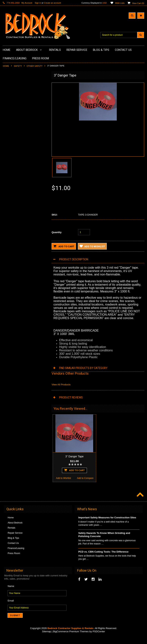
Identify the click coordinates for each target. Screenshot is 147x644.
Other (8, 186)
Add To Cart (25, 264)
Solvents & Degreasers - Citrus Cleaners (21, 166)
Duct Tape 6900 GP (25, 243)
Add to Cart (64, 246)
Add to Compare (36, 272)
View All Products (61, 385)
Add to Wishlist (14, 272)
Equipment (10, 174)
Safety (18, 66)
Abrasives (10, 158)
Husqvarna (11, 132)
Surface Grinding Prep (16, 90)
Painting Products (14, 116)
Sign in (38, 3)
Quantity (57, 232)
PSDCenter (99, 638)
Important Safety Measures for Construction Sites (107, 525)
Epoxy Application (14, 103)
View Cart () (138, 3)
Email (11, 608)
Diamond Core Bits (15, 151)
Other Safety (35, 66)
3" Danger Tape (75, 456)
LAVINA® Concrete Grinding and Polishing (22, 124)
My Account (27, 3)
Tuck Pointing (12, 145)
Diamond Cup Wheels (16, 84)
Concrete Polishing (15, 97)
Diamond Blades (13, 138)
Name (11, 593)
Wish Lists (120, 3)
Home (6, 66)
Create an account (53, 3)
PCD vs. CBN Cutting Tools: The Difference (103, 559)
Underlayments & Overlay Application (24, 110)
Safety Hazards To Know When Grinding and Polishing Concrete (104, 542)
